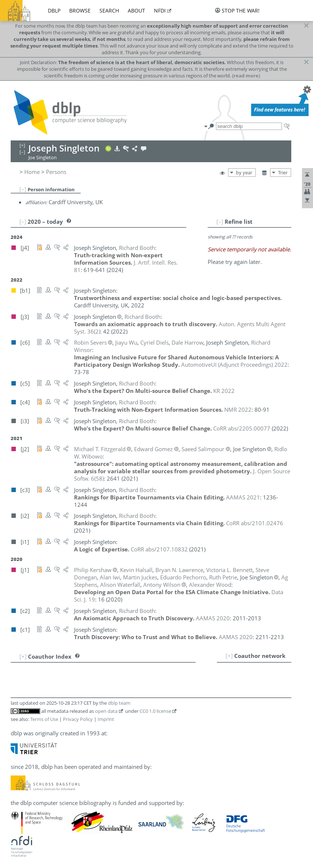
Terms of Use (44, 719)
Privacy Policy (78, 719)
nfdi (160, 11)
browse (80, 11)
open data (106, 711)
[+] (229, 656)
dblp (54, 11)
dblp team (119, 703)
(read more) (246, 76)
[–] (23, 189)
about (136, 11)
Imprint (106, 719)
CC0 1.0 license (155, 711)
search (109, 11)
